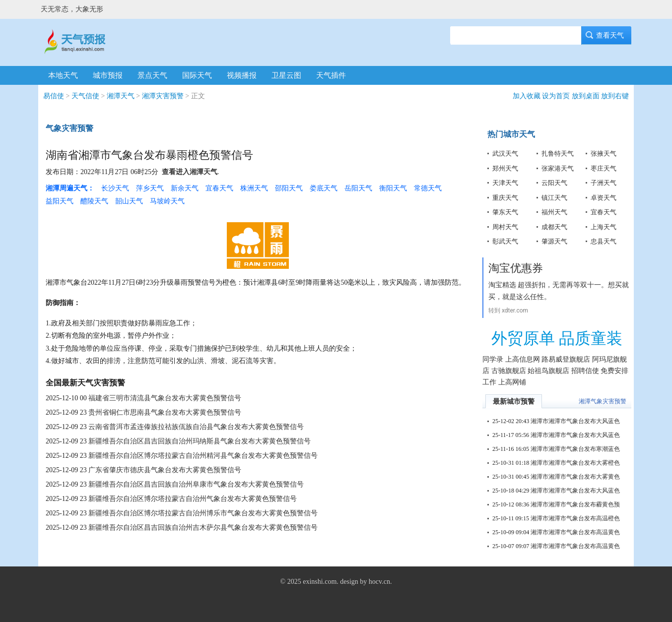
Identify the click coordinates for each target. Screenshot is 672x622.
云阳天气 (554, 183)
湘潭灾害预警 (163, 96)
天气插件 (331, 75)
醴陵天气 (94, 201)
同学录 (493, 359)
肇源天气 (554, 241)
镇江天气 (554, 198)
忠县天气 (604, 241)
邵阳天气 (289, 188)
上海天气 (604, 227)
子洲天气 (604, 183)
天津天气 (505, 183)
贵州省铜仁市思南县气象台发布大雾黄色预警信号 (165, 412)
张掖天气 (604, 154)
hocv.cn (379, 582)
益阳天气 (60, 201)
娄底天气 (324, 188)
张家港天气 (558, 168)
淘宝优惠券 (516, 268)
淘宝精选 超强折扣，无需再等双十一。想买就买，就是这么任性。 (559, 291)
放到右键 (615, 96)
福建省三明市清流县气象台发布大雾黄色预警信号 (165, 398)
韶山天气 (129, 201)
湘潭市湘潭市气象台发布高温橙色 (575, 518)
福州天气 (554, 212)
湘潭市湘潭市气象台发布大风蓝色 (575, 421)
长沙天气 (115, 188)
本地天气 (63, 75)
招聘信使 (585, 371)
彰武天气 (505, 241)
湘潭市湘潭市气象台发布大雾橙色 (575, 463)
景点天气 (152, 75)
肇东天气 (505, 212)
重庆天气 (505, 198)
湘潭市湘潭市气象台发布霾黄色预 (575, 504)
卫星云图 (286, 75)
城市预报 (108, 75)
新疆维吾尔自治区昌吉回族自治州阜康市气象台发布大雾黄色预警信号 (196, 484)
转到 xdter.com (508, 311)
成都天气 (554, 227)
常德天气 (428, 188)
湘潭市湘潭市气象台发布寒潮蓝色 (575, 449)
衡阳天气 (393, 188)
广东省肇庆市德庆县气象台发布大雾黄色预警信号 (165, 470)
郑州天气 (505, 168)
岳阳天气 (358, 188)
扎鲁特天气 (558, 154)
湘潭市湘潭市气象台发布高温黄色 (575, 532)
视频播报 (242, 75)
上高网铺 (512, 382)
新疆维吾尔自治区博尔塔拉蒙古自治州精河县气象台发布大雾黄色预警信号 (203, 456)
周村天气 (505, 227)
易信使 (54, 96)
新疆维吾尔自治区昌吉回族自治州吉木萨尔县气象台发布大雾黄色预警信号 (203, 528)
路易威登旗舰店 (566, 359)
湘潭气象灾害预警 (603, 401)
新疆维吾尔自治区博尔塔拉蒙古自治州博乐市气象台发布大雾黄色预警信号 (203, 513)
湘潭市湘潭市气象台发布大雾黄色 (575, 477)
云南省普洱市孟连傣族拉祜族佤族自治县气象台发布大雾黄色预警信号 (196, 427)
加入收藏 (527, 96)
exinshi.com (320, 582)
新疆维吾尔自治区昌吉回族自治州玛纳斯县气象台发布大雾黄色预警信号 (200, 441)
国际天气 (197, 75)
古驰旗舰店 (509, 371)
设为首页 (556, 96)
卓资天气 (604, 198)
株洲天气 (254, 188)
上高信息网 (523, 359)
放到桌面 (586, 96)
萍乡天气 (150, 188)
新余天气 (185, 188)
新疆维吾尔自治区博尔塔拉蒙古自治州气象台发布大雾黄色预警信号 (193, 499)
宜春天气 (219, 188)
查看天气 (606, 35)
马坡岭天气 (167, 201)
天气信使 (85, 96)
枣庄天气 (604, 168)
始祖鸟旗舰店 (548, 371)
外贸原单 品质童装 (557, 338)
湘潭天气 (121, 96)
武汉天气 (505, 154)
